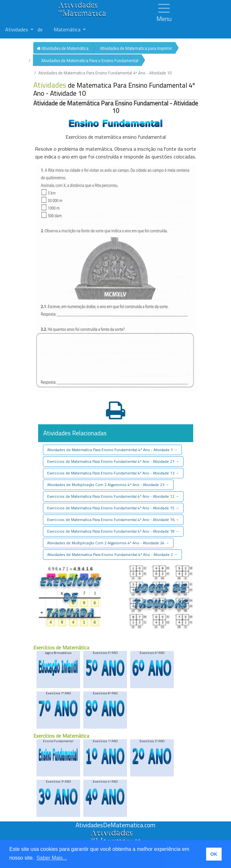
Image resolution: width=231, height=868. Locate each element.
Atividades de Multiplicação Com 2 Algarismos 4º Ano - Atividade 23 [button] (108, 485)
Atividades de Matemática (63, 48)
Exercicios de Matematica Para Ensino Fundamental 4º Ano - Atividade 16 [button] (113, 520)
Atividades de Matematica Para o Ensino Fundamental (90, 60)
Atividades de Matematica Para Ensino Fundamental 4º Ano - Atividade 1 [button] (112, 450)
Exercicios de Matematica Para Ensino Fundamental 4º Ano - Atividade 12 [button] (113, 496)
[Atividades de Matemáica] (116, 833)
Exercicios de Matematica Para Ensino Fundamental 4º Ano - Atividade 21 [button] (113, 461)
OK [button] (214, 854)
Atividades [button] (17, 29)
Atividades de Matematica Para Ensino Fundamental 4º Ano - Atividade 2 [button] (112, 554)
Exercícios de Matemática (61, 647)
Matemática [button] (68, 29)
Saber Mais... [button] (52, 858)
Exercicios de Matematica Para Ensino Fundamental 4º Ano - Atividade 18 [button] (113, 531)
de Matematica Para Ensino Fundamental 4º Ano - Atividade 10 (114, 89)
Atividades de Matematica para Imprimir (136, 48)
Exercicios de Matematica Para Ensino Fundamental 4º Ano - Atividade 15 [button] (113, 508)
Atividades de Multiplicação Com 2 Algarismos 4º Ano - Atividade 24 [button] (108, 543)
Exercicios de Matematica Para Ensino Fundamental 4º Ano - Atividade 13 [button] (113, 473)
